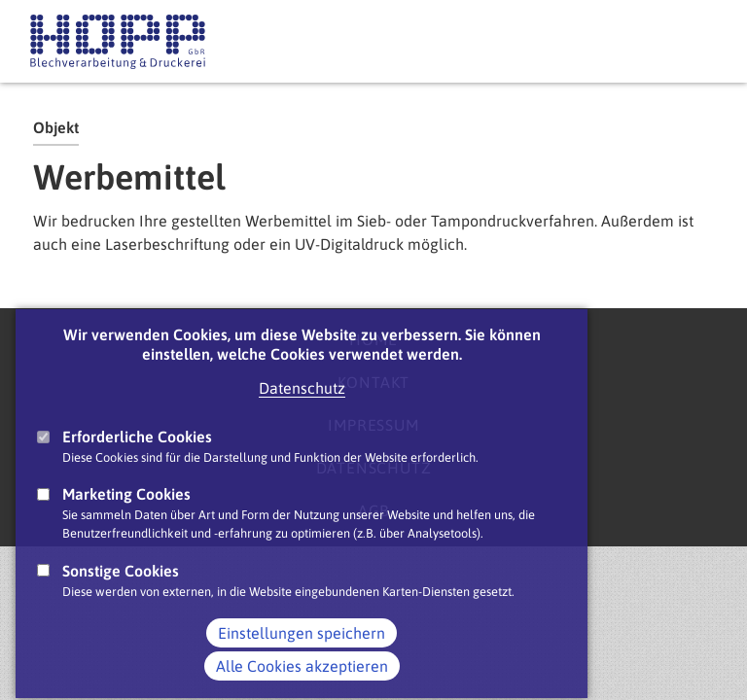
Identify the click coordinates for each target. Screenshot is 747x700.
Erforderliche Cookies (137, 461)
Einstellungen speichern (302, 657)
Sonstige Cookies (121, 594)
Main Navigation (697, 42)
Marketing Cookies (126, 518)
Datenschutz (302, 412)
